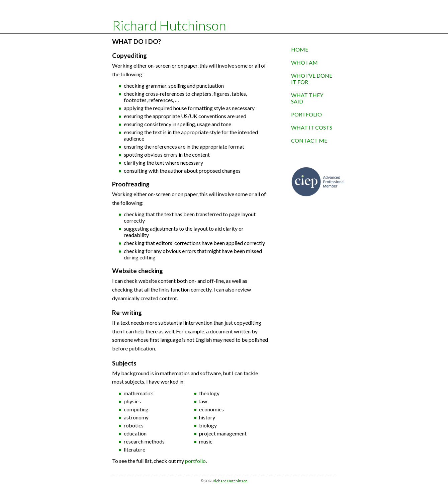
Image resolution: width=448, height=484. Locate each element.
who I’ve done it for (312, 79)
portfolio (195, 461)
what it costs (312, 127)
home (300, 49)
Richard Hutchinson (169, 25)
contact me (309, 140)
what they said (307, 98)
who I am (304, 62)
